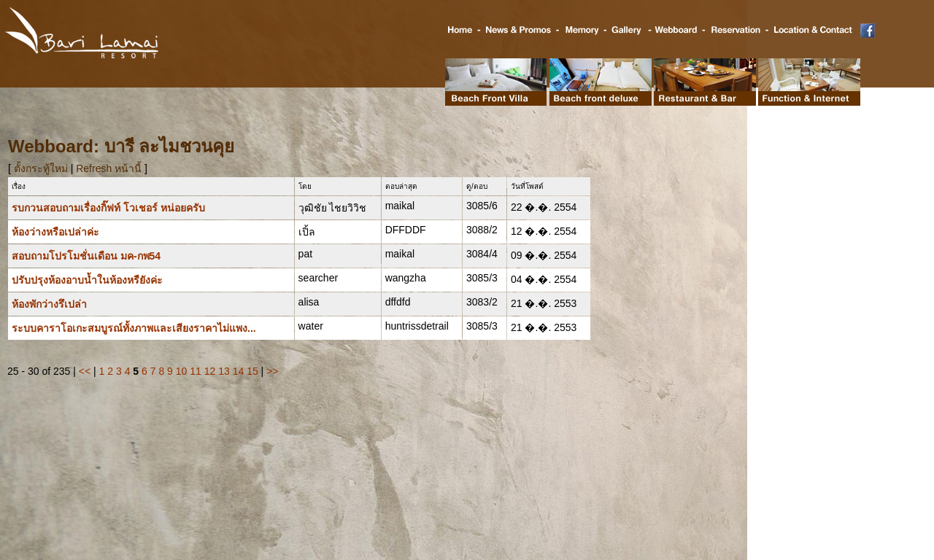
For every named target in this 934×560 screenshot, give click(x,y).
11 (196, 371)
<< (85, 371)
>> (272, 371)
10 (182, 371)
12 (210, 371)
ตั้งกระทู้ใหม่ (42, 168)
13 (224, 371)
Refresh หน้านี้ (109, 168)
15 (252, 371)
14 (239, 371)
